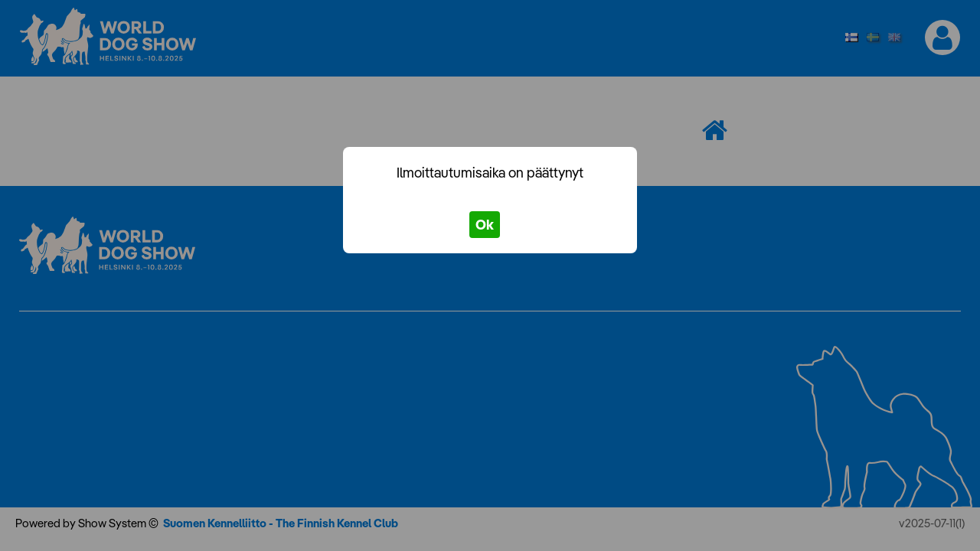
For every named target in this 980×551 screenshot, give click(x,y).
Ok (485, 225)
